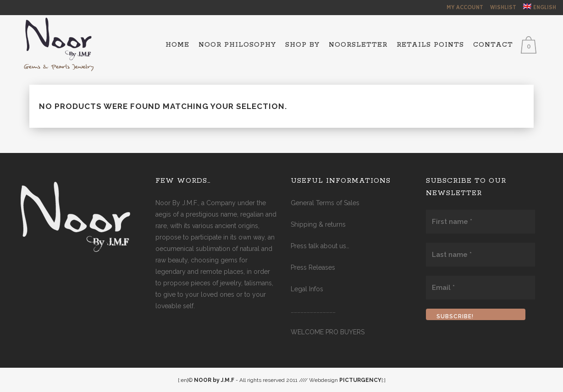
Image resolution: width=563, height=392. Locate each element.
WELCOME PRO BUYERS (328, 332)
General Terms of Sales (325, 203)
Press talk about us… (320, 246)
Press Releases (313, 267)
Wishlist (503, 8)
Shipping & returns (318, 224)
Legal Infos (307, 289)
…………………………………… (313, 310)
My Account (465, 8)
